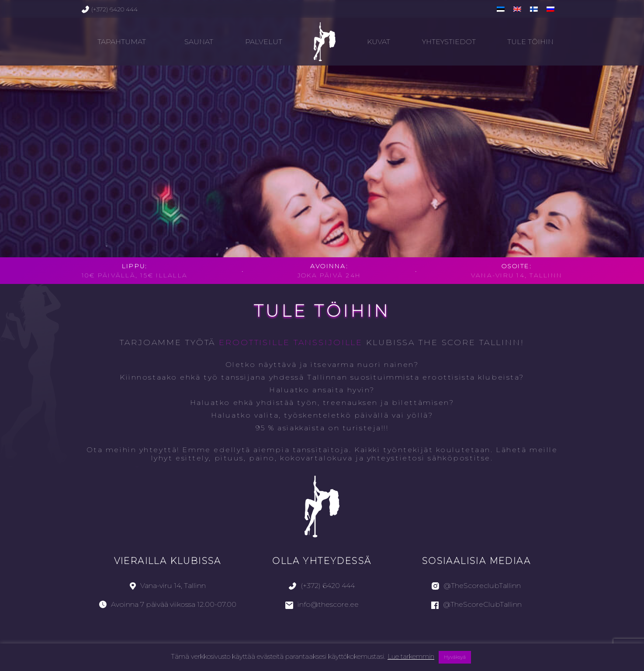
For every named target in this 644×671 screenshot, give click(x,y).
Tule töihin (530, 42)
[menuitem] (501, 9)
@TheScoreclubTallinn (476, 586)
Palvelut (264, 42)
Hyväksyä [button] (455, 657)
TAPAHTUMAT (122, 42)
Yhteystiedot (449, 42)
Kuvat (379, 42)
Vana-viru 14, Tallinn (168, 586)
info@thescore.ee (322, 604)
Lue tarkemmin (411, 656)
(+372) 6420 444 (110, 9)
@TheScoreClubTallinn (476, 604)
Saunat (199, 42)
